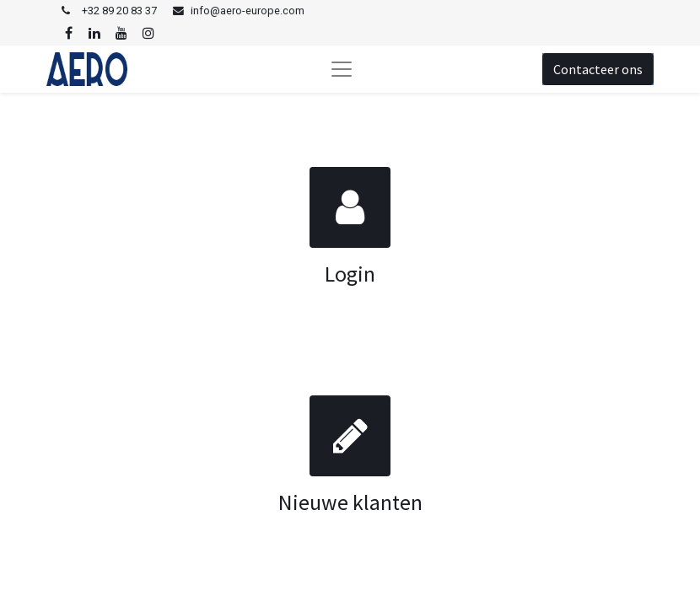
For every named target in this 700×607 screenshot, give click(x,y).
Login (350, 274)
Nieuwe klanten (350, 502)
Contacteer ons (598, 69)
